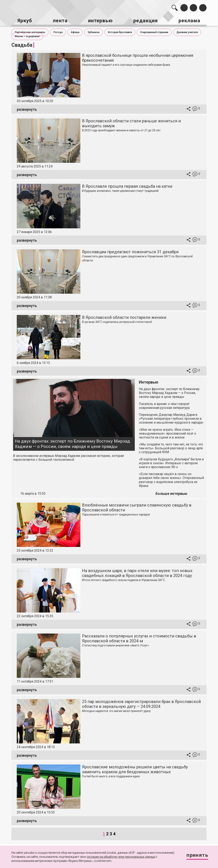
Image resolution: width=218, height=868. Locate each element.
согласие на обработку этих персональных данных (121, 857)
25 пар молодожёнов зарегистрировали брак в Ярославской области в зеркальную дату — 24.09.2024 (141, 703)
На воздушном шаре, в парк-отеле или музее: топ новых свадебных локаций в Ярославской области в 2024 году (137, 572)
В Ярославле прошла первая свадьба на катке (127, 185)
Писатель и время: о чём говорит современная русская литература (164, 405)
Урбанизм (94, 31)
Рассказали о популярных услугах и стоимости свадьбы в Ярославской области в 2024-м (139, 637)
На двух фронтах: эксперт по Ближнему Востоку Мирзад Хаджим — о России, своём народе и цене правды (72, 443)
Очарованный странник (154, 31)
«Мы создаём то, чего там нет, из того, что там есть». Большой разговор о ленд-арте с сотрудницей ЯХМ (171, 447)
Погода (58, 31)
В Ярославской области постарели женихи (124, 316)
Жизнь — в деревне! (27, 35)
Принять (196, 856)
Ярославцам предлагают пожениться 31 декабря (130, 251)
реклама (191, 20)
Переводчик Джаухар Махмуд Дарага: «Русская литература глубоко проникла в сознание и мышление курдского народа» (171, 418)
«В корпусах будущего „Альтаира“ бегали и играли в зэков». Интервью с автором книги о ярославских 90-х (171, 462)
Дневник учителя (187, 31)
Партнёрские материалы (30, 31)
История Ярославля (120, 31)
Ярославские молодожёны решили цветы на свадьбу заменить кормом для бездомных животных (135, 768)
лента (60, 20)
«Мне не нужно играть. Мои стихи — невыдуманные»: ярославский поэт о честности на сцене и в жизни (167, 432)
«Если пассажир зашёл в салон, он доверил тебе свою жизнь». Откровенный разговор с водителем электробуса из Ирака (171, 479)
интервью (101, 20)
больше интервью (171, 493)
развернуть (27, 108)
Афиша (75, 31)
